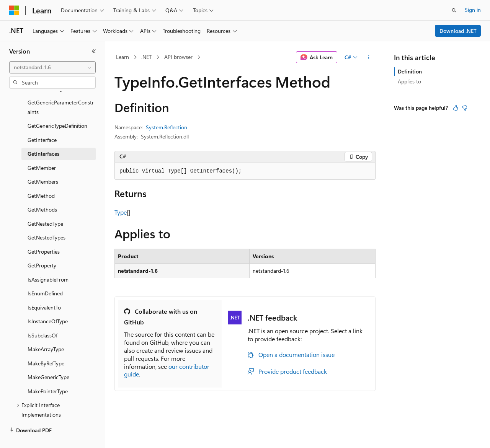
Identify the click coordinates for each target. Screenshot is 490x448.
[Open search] (454, 10)
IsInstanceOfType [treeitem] (48, 303)
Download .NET (458, 31)
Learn (122, 57)
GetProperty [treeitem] (42, 247)
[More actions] (369, 57)
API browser (178, 57)
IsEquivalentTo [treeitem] (44, 289)
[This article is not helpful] (465, 108)
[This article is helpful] (456, 108)
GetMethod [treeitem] (41, 178)
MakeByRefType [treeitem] (46, 345)
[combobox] (52, 67)
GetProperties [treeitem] (44, 234)
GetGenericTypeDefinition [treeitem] (57, 108)
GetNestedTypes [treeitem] (47, 219)
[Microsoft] (14, 10)
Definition (410, 71)
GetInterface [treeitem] (42, 122)
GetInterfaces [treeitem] (43, 136)
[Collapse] (94, 51)
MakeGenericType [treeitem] (48, 359)
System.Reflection (167, 127)
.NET (146, 57)
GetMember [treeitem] (42, 150)
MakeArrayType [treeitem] (46, 331)
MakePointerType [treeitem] (48, 373)
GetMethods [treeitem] (42, 191)
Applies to (409, 81)
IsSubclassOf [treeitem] (42, 317)
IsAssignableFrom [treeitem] (48, 261)
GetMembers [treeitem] (43, 164)
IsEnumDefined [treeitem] (45, 275)
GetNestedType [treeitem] (45, 206)
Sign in (473, 10)
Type (121, 212)
